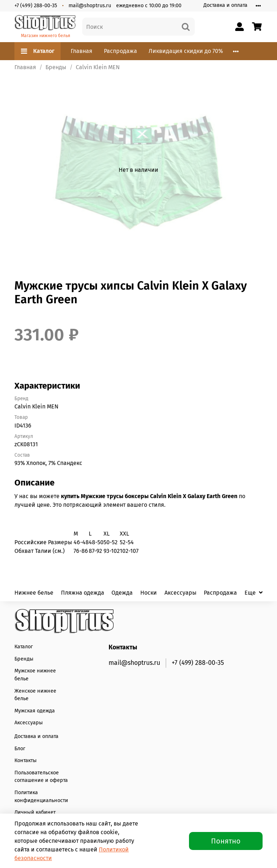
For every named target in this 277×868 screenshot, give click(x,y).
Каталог (38, 51)
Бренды (56, 67)
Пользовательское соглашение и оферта (41, 777)
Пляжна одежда (83, 593)
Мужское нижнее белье (35, 675)
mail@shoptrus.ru (90, 6)
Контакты (26, 760)
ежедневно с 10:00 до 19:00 (149, 6)
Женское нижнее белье (35, 695)
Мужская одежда (35, 711)
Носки (149, 593)
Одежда (122, 593)
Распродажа (120, 51)
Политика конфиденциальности (41, 797)
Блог (20, 749)
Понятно (226, 841)
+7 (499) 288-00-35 (36, 6)
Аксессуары (181, 593)
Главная (82, 51)
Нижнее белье (34, 593)
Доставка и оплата (225, 5)
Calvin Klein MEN (98, 67)
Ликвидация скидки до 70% (186, 51)
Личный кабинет (35, 812)
